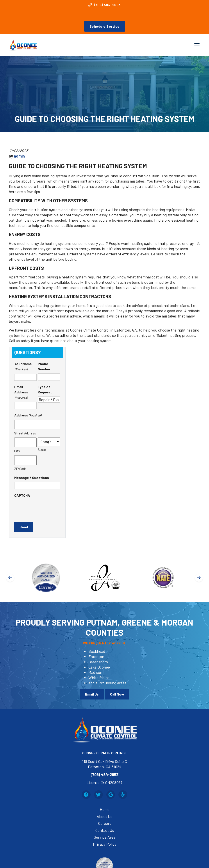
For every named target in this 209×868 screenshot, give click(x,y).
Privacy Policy (105, 844)
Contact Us (105, 830)
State (42, 450)
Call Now (117, 694)
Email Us (92, 694)
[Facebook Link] (86, 795)
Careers (105, 823)
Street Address (25, 433)
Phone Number (44, 366)
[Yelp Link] (123, 795)
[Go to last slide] (10, 578)
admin (19, 156)
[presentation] (48, 508)
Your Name (23, 367)
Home (105, 809)
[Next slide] (199, 578)
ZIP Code (20, 469)
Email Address (21, 392)
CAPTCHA (22, 495)
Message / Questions (32, 478)
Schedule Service (105, 26)
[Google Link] (111, 795)
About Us (104, 816)
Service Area (105, 837)
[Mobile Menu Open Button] (197, 45)
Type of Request (45, 389)
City (17, 451)
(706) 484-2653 (104, 5)
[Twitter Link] (98, 795)
